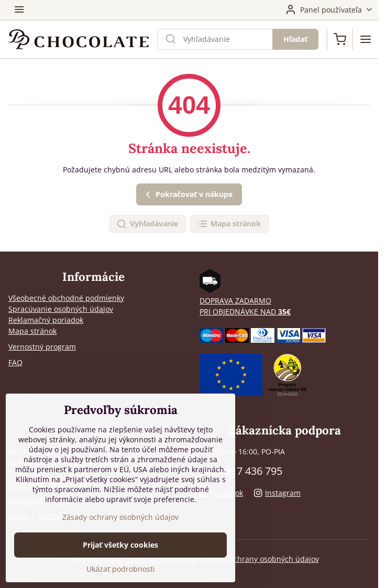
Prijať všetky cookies (120, 545)
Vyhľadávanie (147, 224)
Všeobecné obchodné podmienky (66, 298)
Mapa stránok (229, 224)
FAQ (15, 362)
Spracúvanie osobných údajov (61, 309)
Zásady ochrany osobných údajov (261, 559)
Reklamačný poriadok (46, 320)
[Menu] (366, 39)
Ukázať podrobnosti (121, 569)
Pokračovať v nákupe (188, 195)
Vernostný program (42, 347)
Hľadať (295, 39)
